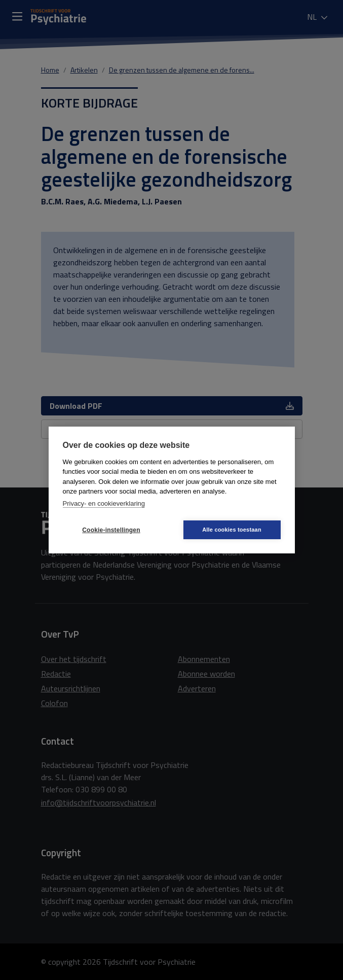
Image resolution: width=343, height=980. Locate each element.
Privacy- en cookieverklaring (104, 503)
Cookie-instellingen (111, 530)
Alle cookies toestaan (232, 530)
